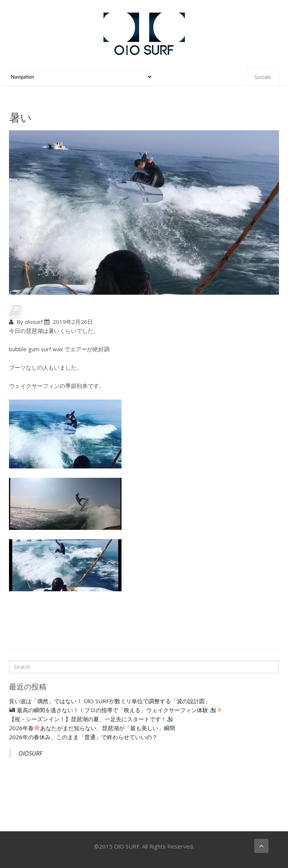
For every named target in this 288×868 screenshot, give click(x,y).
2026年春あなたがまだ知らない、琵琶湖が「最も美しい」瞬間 (92, 728)
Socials (263, 77)
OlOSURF (30, 753)
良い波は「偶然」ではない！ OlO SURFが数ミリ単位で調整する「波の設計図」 (110, 701)
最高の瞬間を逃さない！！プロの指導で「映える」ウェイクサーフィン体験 (116, 710)
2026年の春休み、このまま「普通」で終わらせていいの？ (83, 737)
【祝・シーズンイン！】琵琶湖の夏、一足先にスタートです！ (91, 719)
